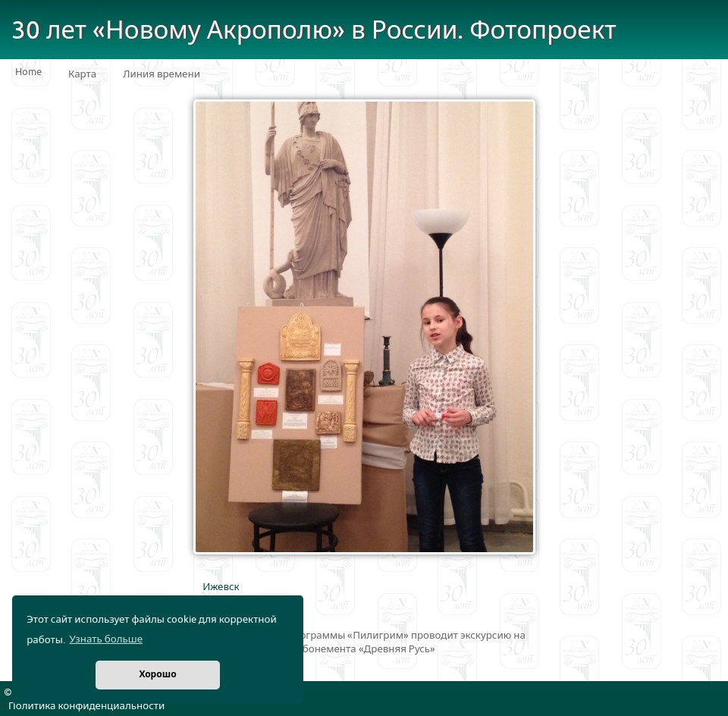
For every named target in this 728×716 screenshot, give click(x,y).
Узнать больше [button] (106, 639)
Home (28, 72)
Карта (82, 74)
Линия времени (162, 74)
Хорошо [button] (157, 675)
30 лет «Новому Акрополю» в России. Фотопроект (314, 31)
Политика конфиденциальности (86, 706)
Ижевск (221, 587)
